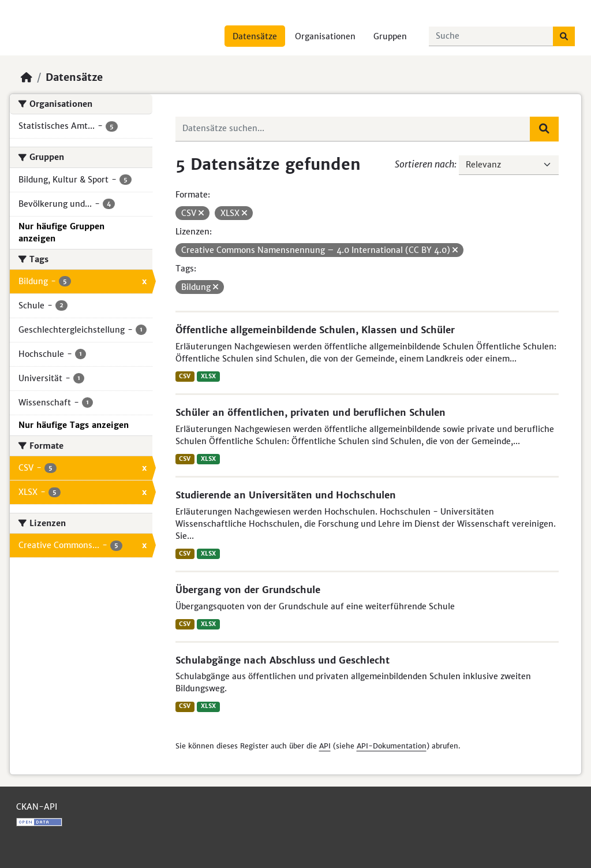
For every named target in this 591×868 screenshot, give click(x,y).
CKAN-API (37, 807)
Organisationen (325, 36)
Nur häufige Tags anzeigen (74, 425)
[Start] (27, 77)
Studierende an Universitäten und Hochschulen (286, 495)
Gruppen (390, 36)
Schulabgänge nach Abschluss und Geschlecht (283, 660)
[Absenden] (564, 36)
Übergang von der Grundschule (248, 590)
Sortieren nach (424, 164)
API (325, 746)
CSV (185, 376)
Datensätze (255, 36)
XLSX (208, 376)
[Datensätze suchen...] (491, 36)
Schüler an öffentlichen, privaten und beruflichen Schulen (311, 412)
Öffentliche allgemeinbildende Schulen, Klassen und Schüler (315, 330)
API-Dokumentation (392, 746)
